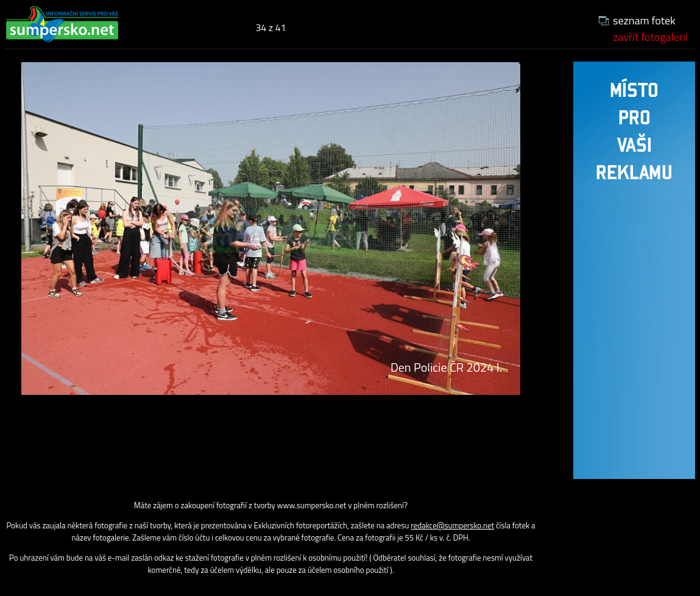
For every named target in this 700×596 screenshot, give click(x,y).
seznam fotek (644, 20)
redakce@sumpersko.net (452, 525)
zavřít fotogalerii (650, 37)
